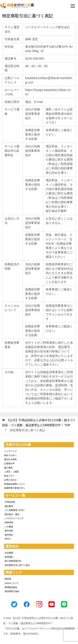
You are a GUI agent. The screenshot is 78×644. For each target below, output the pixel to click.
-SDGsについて (11, 583)
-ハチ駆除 (9, 527)
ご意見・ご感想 (11, 472)
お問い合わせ (10, 480)
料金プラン (9, 476)
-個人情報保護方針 (13, 561)
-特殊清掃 (9, 522)
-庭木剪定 (9, 535)
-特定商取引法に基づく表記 (17, 565)
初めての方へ (10, 455)
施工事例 (8, 468)
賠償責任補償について (15, 484)
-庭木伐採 (9, 531)
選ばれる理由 (10, 459)
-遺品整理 (9, 506)
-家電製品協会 (11, 587)
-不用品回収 (10, 502)
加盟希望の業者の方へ (15, 488)
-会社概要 (9, 553)
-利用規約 (9, 557)
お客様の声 (9, 464)
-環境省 (8, 579)
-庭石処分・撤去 (12, 514)
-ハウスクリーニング (14, 518)
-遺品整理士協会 (12, 591)
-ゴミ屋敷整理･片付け (14, 510)
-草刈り (8, 539)
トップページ (10, 451)
